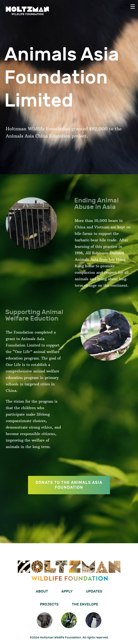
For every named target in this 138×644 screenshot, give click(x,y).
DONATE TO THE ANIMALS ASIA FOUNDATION (69, 485)
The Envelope (85, 604)
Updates (94, 591)
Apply (67, 591)
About (42, 591)
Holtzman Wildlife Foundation (27, 11)
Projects (49, 604)
